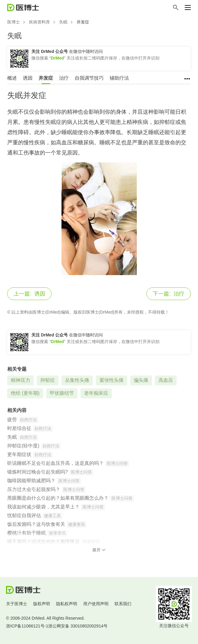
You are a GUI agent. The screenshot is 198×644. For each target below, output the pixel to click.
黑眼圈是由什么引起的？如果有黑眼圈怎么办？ (58, 498)
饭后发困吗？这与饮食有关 (36, 524)
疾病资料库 (39, 22)
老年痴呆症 (96, 393)
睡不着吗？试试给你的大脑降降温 (43, 542)
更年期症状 (19, 454)
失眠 (63, 22)
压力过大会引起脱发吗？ (34, 489)
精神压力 (20, 380)
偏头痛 (141, 380)
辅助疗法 (119, 78)
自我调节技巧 (89, 78)
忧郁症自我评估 (24, 515)
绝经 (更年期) (25, 393)
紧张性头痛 (112, 380)
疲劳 (12, 420)
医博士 (14, 22)
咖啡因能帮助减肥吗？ (31, 481)
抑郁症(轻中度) (23, 446)
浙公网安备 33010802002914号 (78, 626)
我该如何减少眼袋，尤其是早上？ (43, 507)
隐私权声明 (67, 604)
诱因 (28, 78)
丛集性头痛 (77, 380)
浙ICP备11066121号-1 (27, 626)
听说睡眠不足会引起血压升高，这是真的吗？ (55, 463)
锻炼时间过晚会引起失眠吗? (38, 472)
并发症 (46, 78)
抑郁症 (48, 380)
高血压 (166, 380)
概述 (12, 78)
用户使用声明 (96, 604)
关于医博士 (17, 604)
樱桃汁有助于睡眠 (27, 533)
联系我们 (123, 604)
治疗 (64, 78)
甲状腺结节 (62, 393)
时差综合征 (19, 428)
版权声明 (42, 604)
